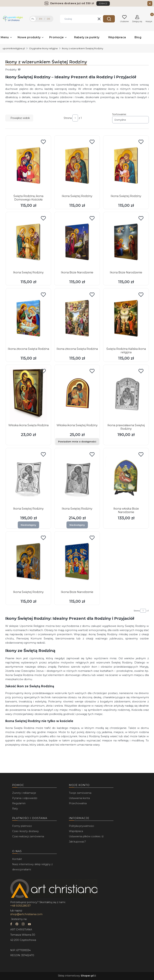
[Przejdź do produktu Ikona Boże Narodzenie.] (77, 242)
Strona (68, 118)
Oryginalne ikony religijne (43, 48)
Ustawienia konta (79, 798)
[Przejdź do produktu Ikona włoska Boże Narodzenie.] (126, 478)
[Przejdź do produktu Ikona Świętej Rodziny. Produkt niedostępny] (28, 478)
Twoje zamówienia (80, 793)
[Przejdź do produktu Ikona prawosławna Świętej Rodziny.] (126, 394)
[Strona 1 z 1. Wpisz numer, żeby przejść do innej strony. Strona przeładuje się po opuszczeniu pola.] (75, 118)
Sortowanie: (119, 114)
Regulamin (19, 803)
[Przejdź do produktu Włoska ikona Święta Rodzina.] (28, 394)
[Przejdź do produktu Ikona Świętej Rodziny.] (77, 165)
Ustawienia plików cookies (85, 836)
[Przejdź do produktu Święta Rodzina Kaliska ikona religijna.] (126, 318)
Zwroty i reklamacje (24, 793)
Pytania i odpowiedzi (25, 798)
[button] (109, 19)
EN (41, 19)
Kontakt (17, 859)
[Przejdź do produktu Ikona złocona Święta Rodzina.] (28, 318)
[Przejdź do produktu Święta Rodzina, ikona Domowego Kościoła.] (28, 165)
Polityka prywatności (81, 826)
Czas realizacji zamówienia (28, 836)
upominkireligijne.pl (14, 48)
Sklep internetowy (76, 976)
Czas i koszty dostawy (25, 831)
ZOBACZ (103, 3)
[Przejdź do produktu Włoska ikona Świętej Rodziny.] (77, 394)
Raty (15, 809)
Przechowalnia (78, 803)
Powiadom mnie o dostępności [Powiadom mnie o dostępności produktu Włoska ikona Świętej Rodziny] (77, 442)
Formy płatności (22, 826)
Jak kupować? (77, 842)
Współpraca (76, 831)
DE (49, 19)
